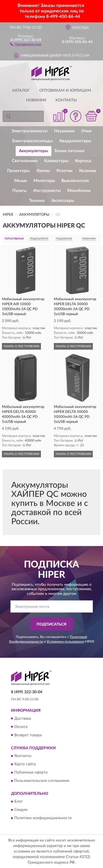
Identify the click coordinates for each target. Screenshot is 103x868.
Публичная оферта (31, 772)
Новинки (36, 100)
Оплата (21, 727)
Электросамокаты (30, 131)
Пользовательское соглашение (42, 781)
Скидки (21, 810)
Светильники (25, 161)
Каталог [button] (21, 91)
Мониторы (44, 181)
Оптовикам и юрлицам (65, 91)
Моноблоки (79, 191)
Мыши (21, 181)
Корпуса (83, 161)
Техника (37, 201)
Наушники (64, 131)
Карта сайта (25, 764)
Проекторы (18, 171)
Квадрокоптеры (75, 141)
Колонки (88, 171)
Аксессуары (63, 201)
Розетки (65, 171)
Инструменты (47, 191)
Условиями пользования (65, 642)
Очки (86, 131)
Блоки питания (69, 151)
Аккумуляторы (34, 151)
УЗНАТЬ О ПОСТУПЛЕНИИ (21, 346)
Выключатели (75, 181)
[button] (26, 44)
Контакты (66, 100)
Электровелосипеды (32, 141)
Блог (19, 802)
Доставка (23, 719)
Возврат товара (28, 735)
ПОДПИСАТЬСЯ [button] (51, 624)
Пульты (20, 191)
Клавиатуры (56, 161)
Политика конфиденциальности (43, 818)
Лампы (43, 171)
